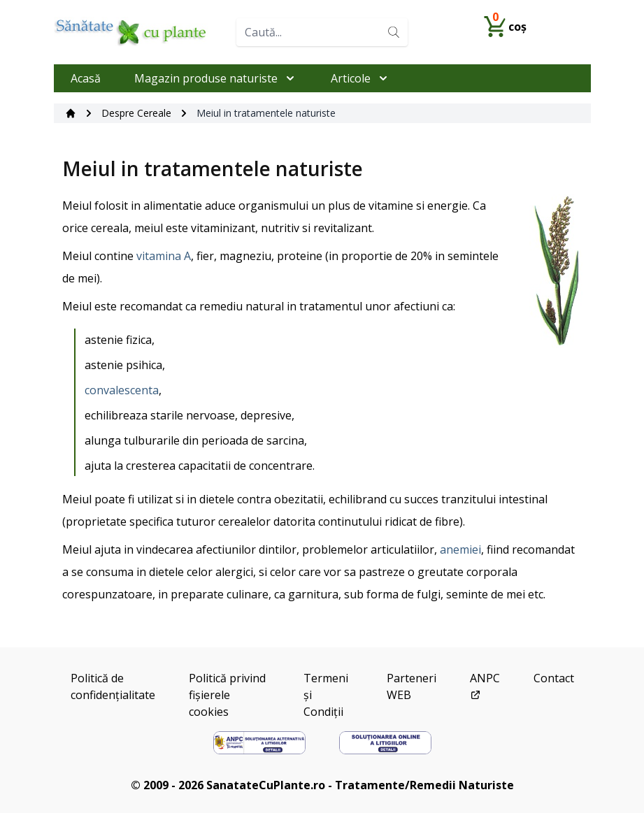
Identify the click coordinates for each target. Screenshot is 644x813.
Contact (554, 678)
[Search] (394, 32)
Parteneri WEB (412, 686)
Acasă (86, 78)
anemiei (460, 549)
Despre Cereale (136, 113)
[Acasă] (71, 113)
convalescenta (122, 390)
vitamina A (164, 256)
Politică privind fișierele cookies (227, 695)
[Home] (139, 32)
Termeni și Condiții (326, 695)
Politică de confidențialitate (113, 686)
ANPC (485, 685)
